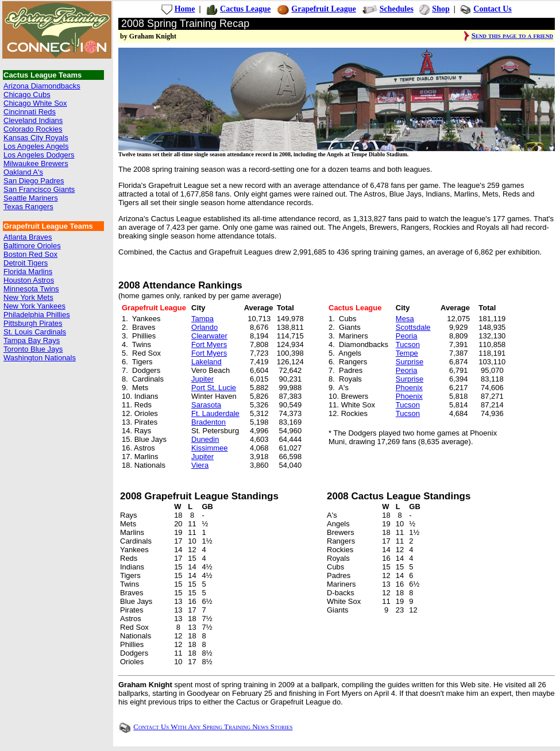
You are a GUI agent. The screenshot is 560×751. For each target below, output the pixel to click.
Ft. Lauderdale (215, 413)
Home (185, 9)
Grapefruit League (323, 9)
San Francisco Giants (39, 189)
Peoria (407, 336)
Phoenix (409, 388)
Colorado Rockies (33, 129)
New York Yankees (34, 306)
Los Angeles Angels (36, 146)
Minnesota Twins (31, 289)
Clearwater (209, 336)
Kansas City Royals (36, 138)
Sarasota (206, 405)
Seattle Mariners (31, 198)
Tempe (407, 353)
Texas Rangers (28, 207)
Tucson (408, 344)
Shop (441, 9)
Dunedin (205, 439)
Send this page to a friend (512, 35)
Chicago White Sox (35, 103)
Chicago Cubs (27, 95)
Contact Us (493, 9)
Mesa (405, 319)
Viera (200, 465)
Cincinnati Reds (30, 112)
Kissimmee (210, 448)
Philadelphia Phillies (37, 315)
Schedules (397, 9)
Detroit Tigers (26, 263)
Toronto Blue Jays (33, 349)
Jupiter (202, 379)
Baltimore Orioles (32, 246)
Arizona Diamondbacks (42, 86)
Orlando (204, 327)
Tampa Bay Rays (32, 340)
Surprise (410, 362)
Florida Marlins (28, 271)
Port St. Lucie (214, 388)
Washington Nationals (40, 358)
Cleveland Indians (33, 120)
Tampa (202, 319)
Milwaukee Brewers (36, 163)
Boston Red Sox (30, 254)
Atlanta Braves (28, 237)
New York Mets (28, 297)
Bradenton (208, 422)
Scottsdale (413, 327)
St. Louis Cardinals (35, 332)
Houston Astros (29, 280)
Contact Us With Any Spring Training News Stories (213, 727)
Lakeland (206, 362)
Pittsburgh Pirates (33, 323)
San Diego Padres (34, 181)
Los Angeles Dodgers (39, 155)
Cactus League (245, 9)
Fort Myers (209, 344)
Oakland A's (23, 172)
